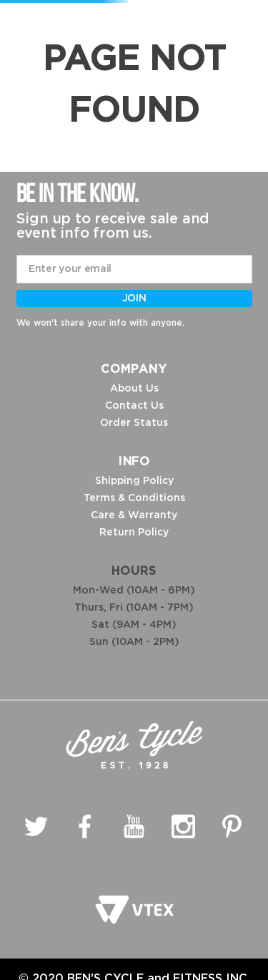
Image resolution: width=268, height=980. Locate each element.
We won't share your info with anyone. (100, 323)
